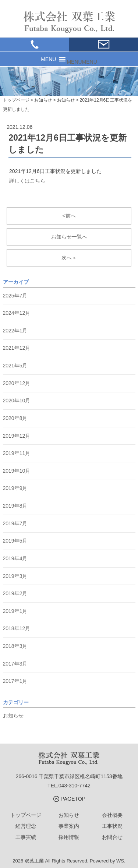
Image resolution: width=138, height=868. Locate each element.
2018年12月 (17, 628)
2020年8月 (15, 418)
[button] (82, 62)
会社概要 (112, 815)
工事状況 (112, 826)
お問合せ (112, 837)
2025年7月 (15, 296)
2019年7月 (15, 523)
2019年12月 (17, 436)
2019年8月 (15, 506)
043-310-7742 (75, 786)
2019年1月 (15, 611)
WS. (121, 861)
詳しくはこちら (27, 181)
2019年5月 (15, 541)
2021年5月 (15, 366)
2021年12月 (17, 348)
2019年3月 (15, 576)
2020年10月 (17, 401)
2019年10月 (17, 471)
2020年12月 (17, 383)
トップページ (26, 815)
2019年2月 (15, 593)
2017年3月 (15, 664)
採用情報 (69, 837)
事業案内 (69, 826)
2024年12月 (17, 313)
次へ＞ (69, 258)
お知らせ (13, 716)
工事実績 (26, 837)
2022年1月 (15, 331)
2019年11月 (17, 453)
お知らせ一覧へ (69, 237)
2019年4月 (15, 558)
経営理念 (26, 826)
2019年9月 (15, 488)
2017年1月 (15, 681)
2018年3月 (15, 646)
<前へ (69, 216)
